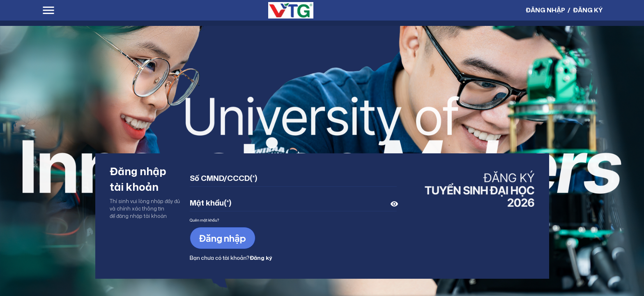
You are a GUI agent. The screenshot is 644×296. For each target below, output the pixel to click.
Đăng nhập (223, 238)
